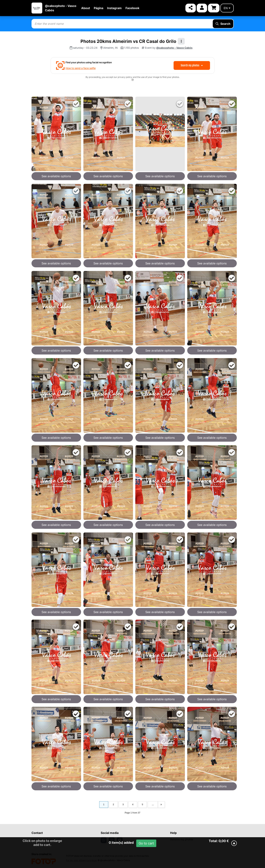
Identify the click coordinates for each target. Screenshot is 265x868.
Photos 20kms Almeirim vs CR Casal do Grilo (128, 41)
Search (223, 24)
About (86, 8)
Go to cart (146, 843)
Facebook (132, 8)
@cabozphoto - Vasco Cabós (174, 48)
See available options (56, 176)
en (227, 8)
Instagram (114, 8)
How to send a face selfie (81, 68)
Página (99, 8)
